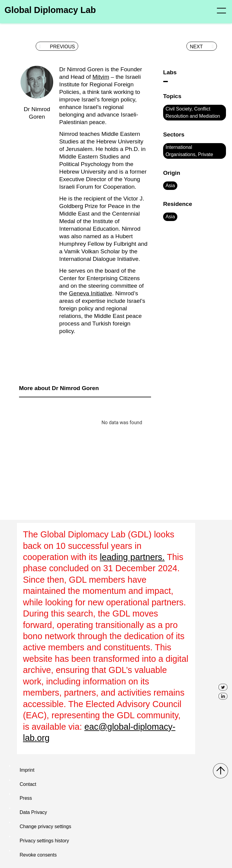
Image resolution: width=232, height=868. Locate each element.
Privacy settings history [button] (44, 841)
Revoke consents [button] (38, 855)
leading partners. (132, 557)
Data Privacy (33, 812)
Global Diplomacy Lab (50, 10)
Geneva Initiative (90, 293)
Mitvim (101, 77)
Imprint (27, 770)
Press (26, 798)
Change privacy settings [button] (45, 826)
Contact (28, 784)
